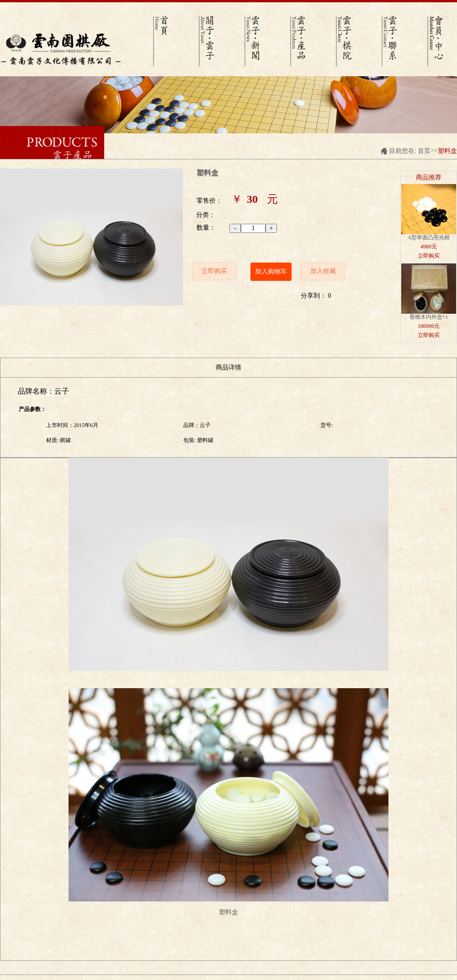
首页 (424, 151)
